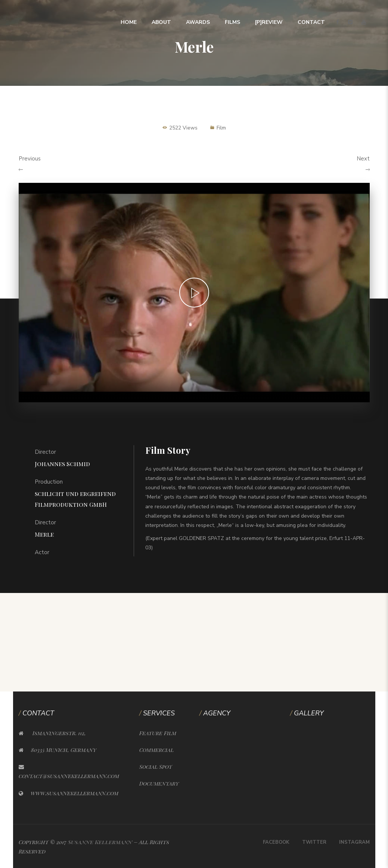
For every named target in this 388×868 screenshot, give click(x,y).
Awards (198, 22)
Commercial (156, 750)
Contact (311, 22)
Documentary (159, 783)
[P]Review (269, 22)
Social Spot (156, 767)
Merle (44, 534)
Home (129, 22)
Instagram (354, 842)
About (161, 22)
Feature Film (158, 733)
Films (232, 22)
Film (221, 128)
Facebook (276, 842)
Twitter (314, 842)
